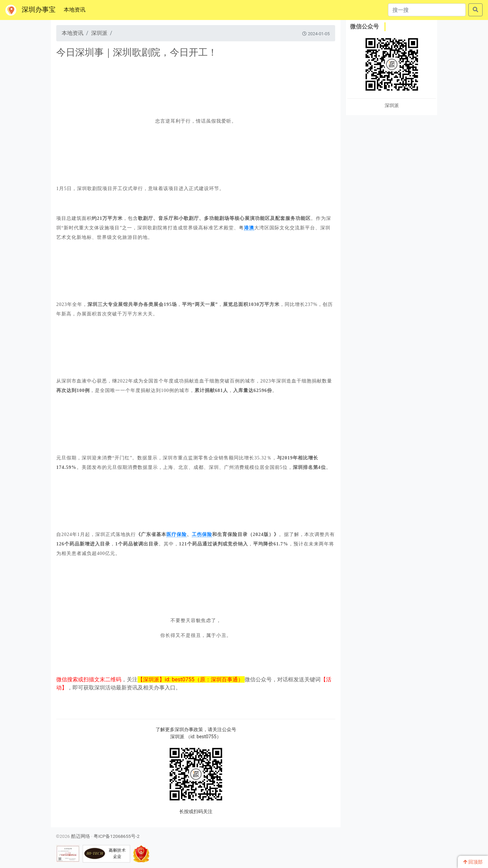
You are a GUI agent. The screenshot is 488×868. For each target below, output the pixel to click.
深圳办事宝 (30, 10)
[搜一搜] (427, 10)
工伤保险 (202, 534)
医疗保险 (177, 534)
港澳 (249, 228)
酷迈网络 (81, 836)
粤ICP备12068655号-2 (117, 836)
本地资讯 (76, 9)
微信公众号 (364, 26)
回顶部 (473, 862)
